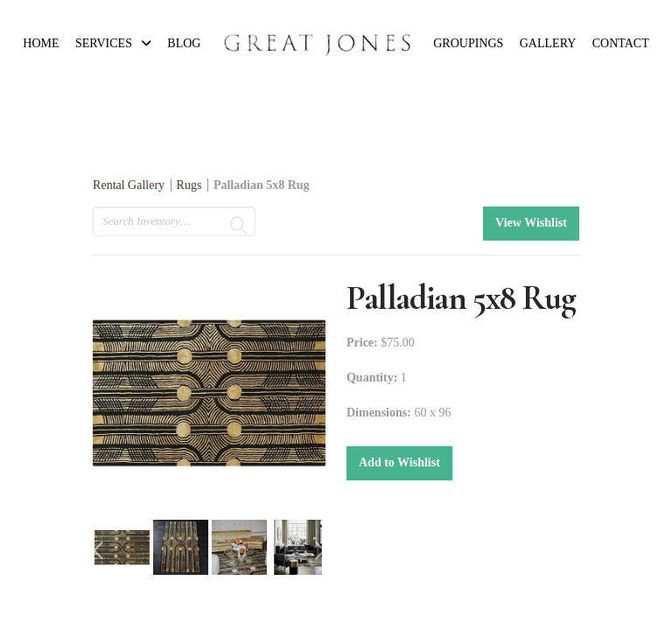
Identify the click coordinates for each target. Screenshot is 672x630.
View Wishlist (531, 223)
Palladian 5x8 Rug (262, 185)
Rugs (189, 185)
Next (320, 551)
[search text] (174, 221)
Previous (98, 551)
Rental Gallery (129, 185)
